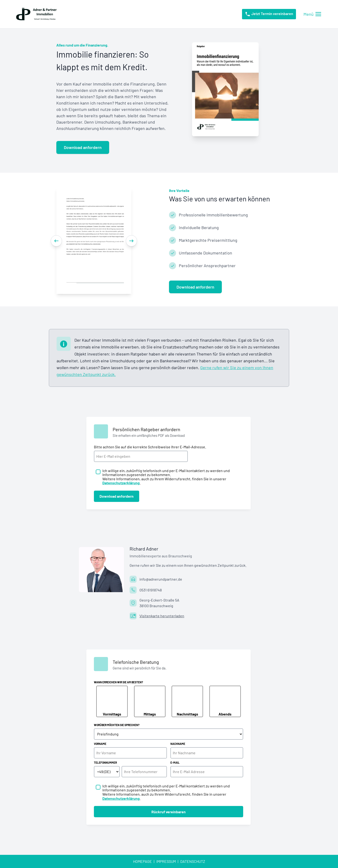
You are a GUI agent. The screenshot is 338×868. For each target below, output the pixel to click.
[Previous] (56, 241)
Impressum (166, 861)
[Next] (131, 241)
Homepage (142, 861)
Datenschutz (193, 861)
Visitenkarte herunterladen (162, 616)
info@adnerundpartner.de (161, 579)
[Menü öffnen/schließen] (312, 14)
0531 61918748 (151, 590)
